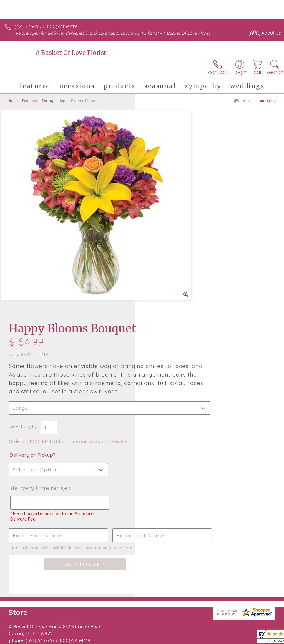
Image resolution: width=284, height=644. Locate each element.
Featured (30, 101)
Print (244, 101)
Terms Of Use (146, 626)
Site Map (259, 626)
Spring (48, 101)
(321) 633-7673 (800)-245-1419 (46, 26)
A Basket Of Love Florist (71, 53)
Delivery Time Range (174, 292)
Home (13, 101)
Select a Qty (158, 231)
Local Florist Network (223, 626)
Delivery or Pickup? (168, 259)
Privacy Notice (181, 626)
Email (269, 101)
